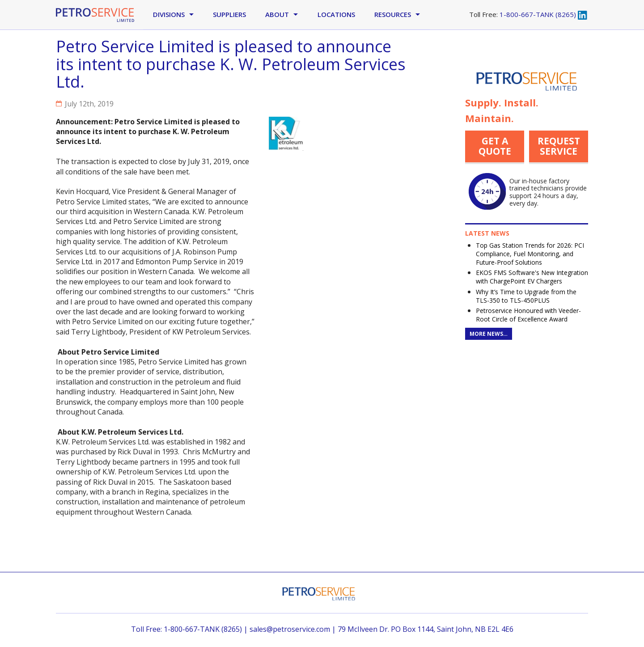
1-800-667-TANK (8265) (538, 14)
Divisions (169, 14)
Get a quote (495, 146)
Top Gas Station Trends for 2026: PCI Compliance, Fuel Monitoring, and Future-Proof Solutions (530, 254)
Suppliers (229, 14)
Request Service (559, 146)
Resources (393, 14)
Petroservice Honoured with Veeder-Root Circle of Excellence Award (528, 315)
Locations (336, 14)
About (277, 14)
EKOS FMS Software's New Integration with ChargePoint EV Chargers (532, 277)
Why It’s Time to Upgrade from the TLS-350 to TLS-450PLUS (526, 296)
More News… (489, 334)
